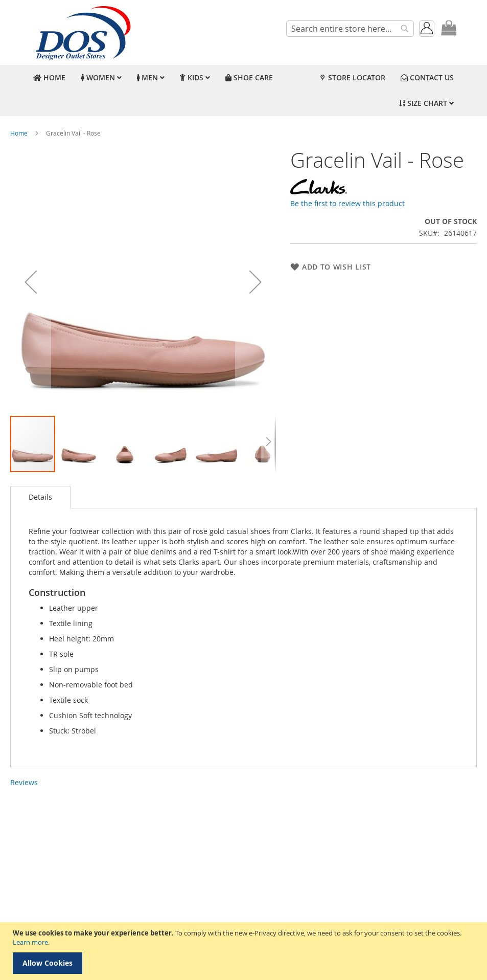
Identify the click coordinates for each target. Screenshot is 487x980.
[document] (245, 951)
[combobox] (350, 29)
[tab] (40, 497)
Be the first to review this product (347, 203)
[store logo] (82, 32)
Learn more (30, 942)
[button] (31, 282)
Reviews (24, 782)
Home (19, 133)
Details (40, 497)
